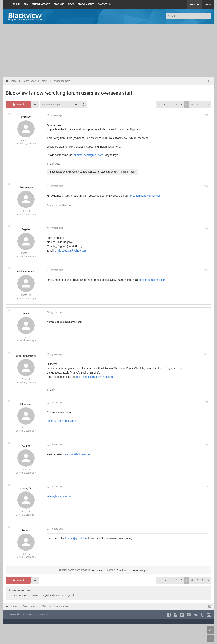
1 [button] (171, 105)
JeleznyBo (26, 488)
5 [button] (192, 105)
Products (59, 4)
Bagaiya (26, 229)
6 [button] (197, 105)
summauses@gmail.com (88, 155)
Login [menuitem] (208, 4)
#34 (206, 270)
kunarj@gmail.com (76, 539)
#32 (206, 186)
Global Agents (86, 4)
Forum (17, 4)
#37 (206, 402)
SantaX (26, 446)
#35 (206, 312)
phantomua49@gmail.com (146, 196)
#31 (206, 115)
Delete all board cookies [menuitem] (20, 615)
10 (29, 295)
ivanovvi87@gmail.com (78, 454)
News (71, 4)
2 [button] (176, 105)
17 (29, 141)
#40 (206, 529)
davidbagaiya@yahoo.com (71, 251)
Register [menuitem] (195, 4)
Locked (18, 104)
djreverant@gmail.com (152, 280)
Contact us (104, 4)
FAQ (26, 4)
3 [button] (181, 105)
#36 (206, 354)
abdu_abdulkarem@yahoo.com (94, 377)
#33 (206, 228)
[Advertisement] (108, 51)
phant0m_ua (26, 187)
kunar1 (26, 530)
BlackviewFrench (26, 271)
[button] (159, 105)
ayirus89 (26, 117)
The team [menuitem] (43, 615)
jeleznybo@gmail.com (60, 496)
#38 (206, 445)
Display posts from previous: (83, 570)
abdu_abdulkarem (26, 356)
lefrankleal (26, 404)
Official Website (41, 4)
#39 (206, 486)
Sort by (119, 570)
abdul (26, 314)
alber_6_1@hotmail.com (61, 421)
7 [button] (203, 105)
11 (29, 253)
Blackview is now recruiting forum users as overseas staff (69, 93)
